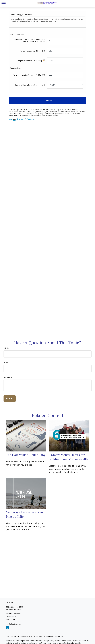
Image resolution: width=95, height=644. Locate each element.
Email (6, 362)
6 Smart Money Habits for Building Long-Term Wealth (68, 457)
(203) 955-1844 (17, 607)
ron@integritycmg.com (15, 624)
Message (8, 377)
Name (7, 348)
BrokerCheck (60, 636)
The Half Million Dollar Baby (26, 455)
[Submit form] (10, 399)
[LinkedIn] (7, 628)
